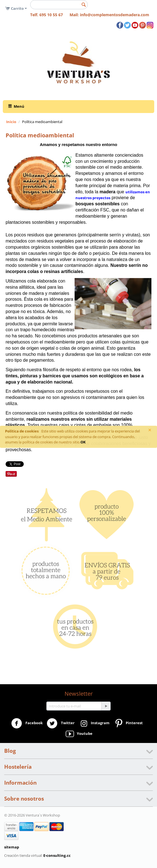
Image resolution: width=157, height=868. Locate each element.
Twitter (61, 723)
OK (83, 442)
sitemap (12, 847)
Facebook (27, 723)
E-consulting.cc (57, 855)
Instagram (94, 723)
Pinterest (128, 723)
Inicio (11, 122)
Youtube (78, 734)
